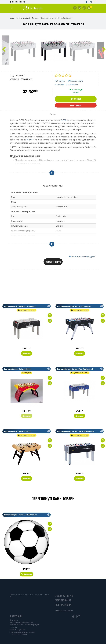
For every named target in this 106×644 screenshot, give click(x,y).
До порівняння (72, 84)
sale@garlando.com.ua (64, 610)
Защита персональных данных (22, 632)
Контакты (14, 620)
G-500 (64, 120)
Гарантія (13, 627)
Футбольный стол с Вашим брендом (25, 625)
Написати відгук (75, 81)
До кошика (76, 99)
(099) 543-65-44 (63, 605)
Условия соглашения (18, 634)
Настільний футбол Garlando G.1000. (18, 369)
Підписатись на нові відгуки (82, 256)
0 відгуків (60, 81)
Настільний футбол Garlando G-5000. (18, 431)
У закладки (59, 84)
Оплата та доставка (18, 630)
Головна (12, 18)
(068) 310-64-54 (63, 600)
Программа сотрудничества (21, 622)
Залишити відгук (53, 262)
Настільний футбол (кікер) (23, 18)
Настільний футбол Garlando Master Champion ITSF (76, 431)
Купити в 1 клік (76, 105)
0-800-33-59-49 (18, 2)
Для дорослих (36, 18)
